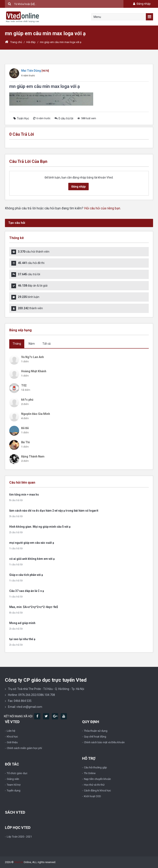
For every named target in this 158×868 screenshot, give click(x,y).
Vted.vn (19, 862)
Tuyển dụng (14, 790)
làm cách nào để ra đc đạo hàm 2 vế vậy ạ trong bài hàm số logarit (54, 511)
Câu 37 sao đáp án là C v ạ (27, 591)
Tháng (17, 344)
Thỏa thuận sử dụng (96, 731)
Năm (32, 344)
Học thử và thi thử (94, 785)
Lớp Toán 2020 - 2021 (19, 837)
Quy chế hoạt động (95, 737)
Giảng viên (13, 779)
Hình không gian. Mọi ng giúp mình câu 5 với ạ (40, 527)
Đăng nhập (141, 4)
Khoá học (12, 737)
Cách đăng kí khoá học (97, 790)
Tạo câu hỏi (17, 223)
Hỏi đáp (31, 42)
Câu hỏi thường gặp (95, 767)
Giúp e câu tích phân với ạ (26, 575)
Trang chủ (13, 42)
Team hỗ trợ (14, 785)
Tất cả (46, 344)
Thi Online (90, 773)
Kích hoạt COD (92, 796)
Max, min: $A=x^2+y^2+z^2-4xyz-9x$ (34, 607)
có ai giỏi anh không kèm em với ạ (32, 559)
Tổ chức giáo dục (17, 773)
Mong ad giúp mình (22, 623)
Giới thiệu (12, 742)
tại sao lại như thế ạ (22, 639)
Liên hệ (11, 731)
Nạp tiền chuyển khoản (97, 779)
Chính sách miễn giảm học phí (24, 748)
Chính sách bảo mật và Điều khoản (104, 742)
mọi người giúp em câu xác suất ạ (32, 543)
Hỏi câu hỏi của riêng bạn (102, 208)
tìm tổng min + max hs (24, 495)
